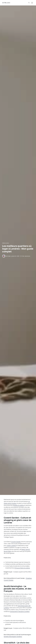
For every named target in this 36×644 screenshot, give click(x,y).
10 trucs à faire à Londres (22, 568)
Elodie (9, 256)
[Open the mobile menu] (32, 3)
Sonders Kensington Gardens (13, 637)
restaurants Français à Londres (20, 611)
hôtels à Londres (19, 505)
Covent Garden (16, 542)
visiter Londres (11, 545)
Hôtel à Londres (6, 243)
